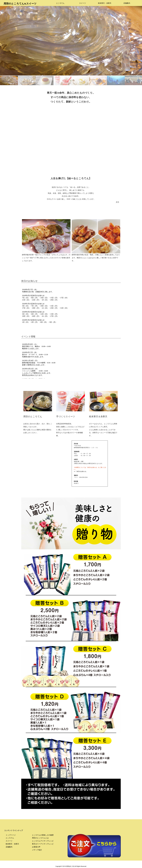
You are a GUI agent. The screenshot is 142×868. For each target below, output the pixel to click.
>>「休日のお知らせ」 (81, 471)
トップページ (11, 835)
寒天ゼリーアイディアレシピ (43, 844)
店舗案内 (127, 3)
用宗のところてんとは (40, 838)
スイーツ (83, 3)
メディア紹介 (37, 850)
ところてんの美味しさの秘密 (43, 835)
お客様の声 (36, 847)
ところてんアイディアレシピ (43, 841)
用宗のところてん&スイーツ (20, 4)
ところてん (60, 3)
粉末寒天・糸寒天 (105, 3)
